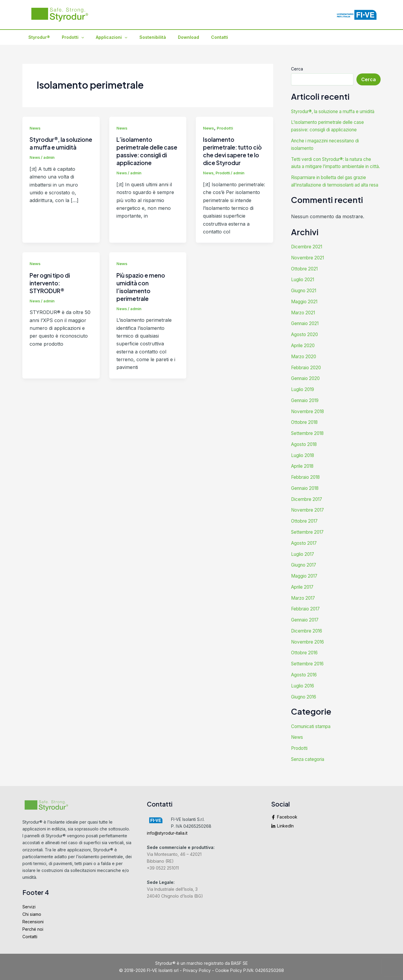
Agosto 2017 (305, 556)
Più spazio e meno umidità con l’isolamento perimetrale (142, 287)
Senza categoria (309, 768)
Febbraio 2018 (307, 492)
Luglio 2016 (304, 696)
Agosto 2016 (305, 685)
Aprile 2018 (304, 481)
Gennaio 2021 (306, 341)
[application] (76, 37)
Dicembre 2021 (308, 266)
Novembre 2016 (309, 653)
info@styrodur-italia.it (168, 831)
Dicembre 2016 (308, 642)
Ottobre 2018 (306, 438)
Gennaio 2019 (307, 416)
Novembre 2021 (309, 277)
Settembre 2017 (309, 545)
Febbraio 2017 (307, 621)
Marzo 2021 (304, 330)
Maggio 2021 (305, 320)
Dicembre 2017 (308, 513)
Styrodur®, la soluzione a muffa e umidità (57, 147)
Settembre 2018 (309, 449)
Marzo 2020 (305, 373)
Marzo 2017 (305, 610)
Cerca (297, 69)
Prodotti (67, 37)
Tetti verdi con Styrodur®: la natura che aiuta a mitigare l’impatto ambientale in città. (331, 172)
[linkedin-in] (326, 824)
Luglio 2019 (304, 406)
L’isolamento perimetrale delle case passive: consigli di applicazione (147, 151)
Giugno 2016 (305, 707)
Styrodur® (37, 37)
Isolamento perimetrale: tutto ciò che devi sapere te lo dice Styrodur (234, 151)
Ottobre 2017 (306, 535)
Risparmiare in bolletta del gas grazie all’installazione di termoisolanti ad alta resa (334, 197)
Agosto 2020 (306, 352)
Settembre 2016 (309, 674)
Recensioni (33, 921)
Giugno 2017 (305, 578)
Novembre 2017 (309, 524)
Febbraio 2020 (307, 384)
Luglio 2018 (304, 470)
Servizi (29, 905)
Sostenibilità (140, 37)
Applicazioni (103, 37)
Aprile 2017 (304, 599)
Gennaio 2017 (307, 631)
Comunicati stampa (313, 736)
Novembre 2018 (309, 427)
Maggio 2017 (305, 588)
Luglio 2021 (304, 298)
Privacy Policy (197, 970)
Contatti (200, 37)
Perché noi (33, 929)
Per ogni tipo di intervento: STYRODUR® (51, 283)
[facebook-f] (326, 817)
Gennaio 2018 (307, 502)
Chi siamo (32, 913)
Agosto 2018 (305, 459)
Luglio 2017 (304, 567)
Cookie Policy (229, 970)
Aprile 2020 (304, 363)
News (36, 128)
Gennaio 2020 (307, 395)
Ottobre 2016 (306, 664)
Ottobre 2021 (306, 287)
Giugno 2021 (305, 309)
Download (172, 37)
